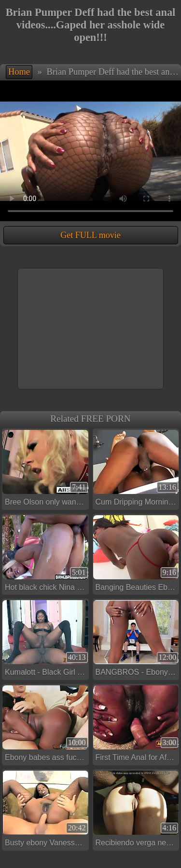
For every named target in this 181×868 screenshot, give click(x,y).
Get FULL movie (90, 235)
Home (19, 72)
